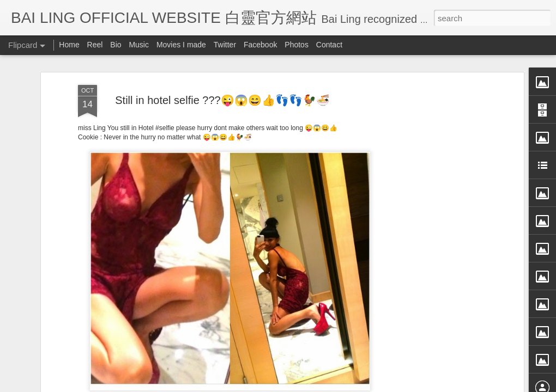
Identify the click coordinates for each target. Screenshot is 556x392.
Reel (95, 45)
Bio (116, 45)
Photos (297, 45)
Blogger (345, 385)
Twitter (225, 45)
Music (139, 45)
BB (273, 326)
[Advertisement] (427, 164)
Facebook (260, 45)
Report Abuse (377, 385)
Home (69, 45)
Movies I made (181, 45)
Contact (329, 45)
